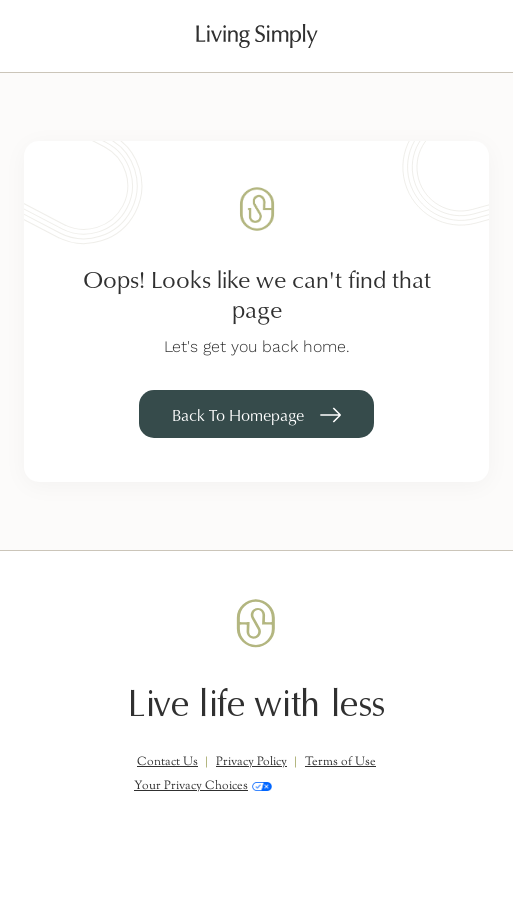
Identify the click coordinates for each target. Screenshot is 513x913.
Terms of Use (340, 762)
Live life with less (256, 704)
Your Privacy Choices (203, 786)
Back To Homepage (238, 415)
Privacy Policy (251, 762)
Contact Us (167, 762)
